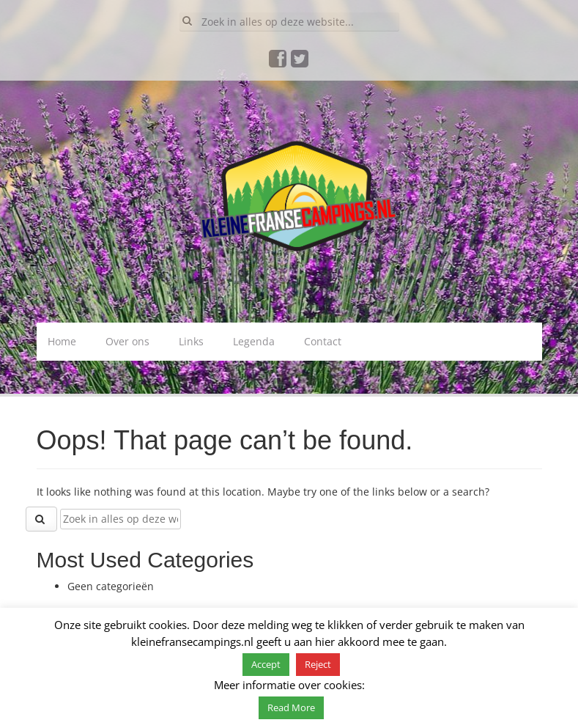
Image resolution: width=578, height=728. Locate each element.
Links (191, 341)
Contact (323, 341)
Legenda (254, 341)
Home (62, 341)
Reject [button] (318, 664)
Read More (291, 707)
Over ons (127, 341)
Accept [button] (266, 664)
